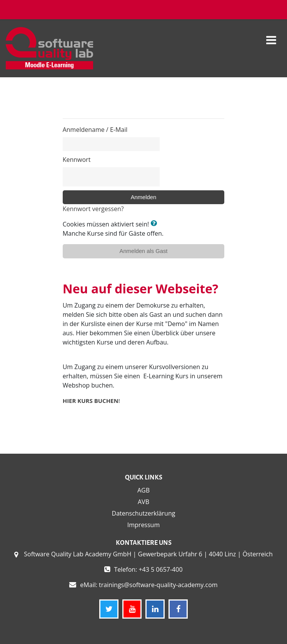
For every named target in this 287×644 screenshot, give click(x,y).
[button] (155, 224)
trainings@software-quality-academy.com (158, 585)
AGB (143, 490)
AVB (143, 502)
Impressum (143, 525)
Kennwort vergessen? (93, 209)
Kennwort (77, 160)
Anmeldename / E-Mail (95, 130)
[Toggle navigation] (271, 36)
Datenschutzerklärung (144, 513)
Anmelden (144, 197)
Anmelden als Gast (144, 251)
